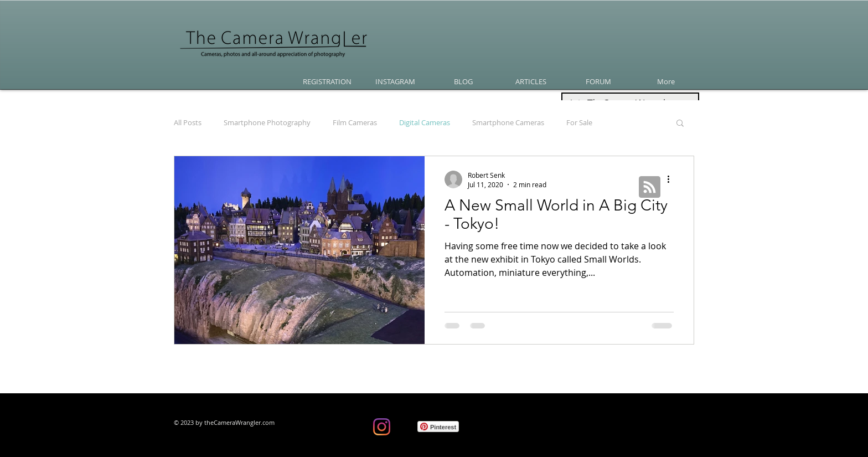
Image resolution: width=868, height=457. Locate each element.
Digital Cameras (425, 122)
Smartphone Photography (267, 122)
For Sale (579, 122)
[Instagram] (382, 427)
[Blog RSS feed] (650, 188)
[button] (680, 124)
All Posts (188, 122)
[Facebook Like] (322, 429)
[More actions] (672, 179)
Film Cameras (355, 122)
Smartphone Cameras (508, 122)
